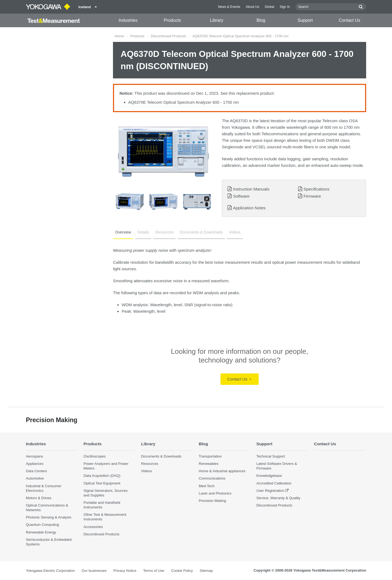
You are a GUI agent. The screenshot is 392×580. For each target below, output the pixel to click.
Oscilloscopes (95, 456)
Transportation (210, 456)
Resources (165, 232)
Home (119, 36)
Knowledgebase (269, 476)
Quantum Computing (42, 525)
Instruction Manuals (251, 189)
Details (143, 232)
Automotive (35, 478)
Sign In (285, 7)
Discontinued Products (169, 36)
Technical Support (271, 456)
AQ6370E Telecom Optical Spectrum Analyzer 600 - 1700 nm (184, 102)
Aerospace (34, 456)
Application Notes (249, 208)
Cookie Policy (182, 571)
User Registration (270, 491)
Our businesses (94, 571)
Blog (261, 20)
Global (269, 7)
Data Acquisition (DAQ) (102, 476)
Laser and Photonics (215, 493)
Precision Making (212, 501)
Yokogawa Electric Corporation (50, 571)
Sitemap (206, 571)
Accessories (93, 527)
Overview (123, 232)
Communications (212, 478)
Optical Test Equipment (102, 483)
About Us (253, 7)
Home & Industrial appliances (222, 471)
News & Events (229, 7)
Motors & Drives (39, 498)
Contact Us (349, 20)
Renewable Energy (41, 532)
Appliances (35, 464)
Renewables (209, 464)
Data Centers (36, 471)
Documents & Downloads (201, 232)
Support (305, 20)
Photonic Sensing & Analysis (49, 517)
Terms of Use (154, 571)
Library (217, 20)
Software (241, 196)
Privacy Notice (125, 571)
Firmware (312, 196)
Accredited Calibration (274, 483)
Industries (128, 20)
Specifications (316, 189)
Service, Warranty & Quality (278, 498)
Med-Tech (207, 486)
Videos (235, 232)
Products (172, 20)
